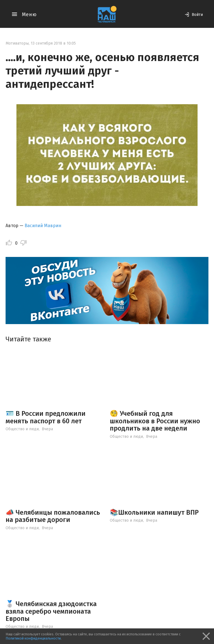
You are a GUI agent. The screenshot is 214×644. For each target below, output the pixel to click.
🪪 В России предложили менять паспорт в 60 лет (46, 417)
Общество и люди (22, 429)
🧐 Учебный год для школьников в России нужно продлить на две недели (155, 421)
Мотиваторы (17, 43)
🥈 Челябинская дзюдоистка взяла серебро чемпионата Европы (51, 611)
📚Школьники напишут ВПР (154, 512)
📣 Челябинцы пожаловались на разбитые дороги (53, 516)
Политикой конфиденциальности (33, 638)
